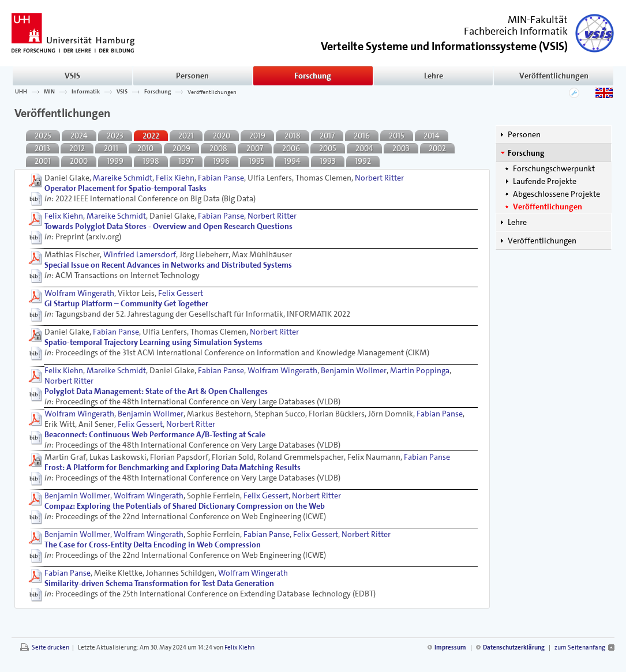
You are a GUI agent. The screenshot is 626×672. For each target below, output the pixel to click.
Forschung (313, 76)
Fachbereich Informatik (516, 31)
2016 (362, 136)
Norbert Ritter (379, 178)
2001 (43, 161)
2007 (255, 148)
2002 (437, 148)
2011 (111, 148)
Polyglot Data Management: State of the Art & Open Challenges (156, 391)
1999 (115, 161)
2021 (186, 136)
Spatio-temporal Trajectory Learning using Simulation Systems (153, 342)
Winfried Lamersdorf (140, 254)
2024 (79, 136)
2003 (401, 148)
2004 (364, 148)
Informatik (86, 92)
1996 (221, 161)
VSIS (72, 76)
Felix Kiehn (175, 178)
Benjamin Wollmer (354, 370)
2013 (42, 148)
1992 (363, 161)
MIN (49, 92)
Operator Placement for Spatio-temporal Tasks (125, 188)
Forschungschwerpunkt (554, 168)
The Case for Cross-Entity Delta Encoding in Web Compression (153, 545)
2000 (79, 161)
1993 (328, 161)
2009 (181, 148)
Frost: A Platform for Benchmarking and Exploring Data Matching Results (173, 467)
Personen (192, 76)
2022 (151, 136)
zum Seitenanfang (580, 647)
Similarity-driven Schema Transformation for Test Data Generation (159, 583)
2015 (397, 136)
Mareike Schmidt (123, 178)
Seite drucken (50, 647)
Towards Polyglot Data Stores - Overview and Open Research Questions (168, 226)
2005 (328, 148)
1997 (186, 161)
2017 (327, 136)
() (444, 45)
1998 (151, 161)
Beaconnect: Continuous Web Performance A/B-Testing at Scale (155, 434)
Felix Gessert (181, 293)
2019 (257, 136)
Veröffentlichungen (554, 76)
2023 (115, 136)
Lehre (434, 76)
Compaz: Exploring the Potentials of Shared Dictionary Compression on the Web (185, 506)
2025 (43, 136)
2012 (77, 148)
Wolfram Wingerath (79, 293)
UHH (21, 92)
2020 (222, 136)
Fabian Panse (221, 178)
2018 (293, 136)
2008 (218, 148)
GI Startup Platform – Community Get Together (126, 303)
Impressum (450, 647)
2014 (432, 136)
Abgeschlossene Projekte (556, 194)
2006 (291, 148)
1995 (257, 161)
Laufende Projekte (545, 181)
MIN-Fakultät (538, 20)
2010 (145, 148)
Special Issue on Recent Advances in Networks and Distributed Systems (168, 265)
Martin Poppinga (420, 370)
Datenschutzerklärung (514, 647)
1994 (292, 161)
